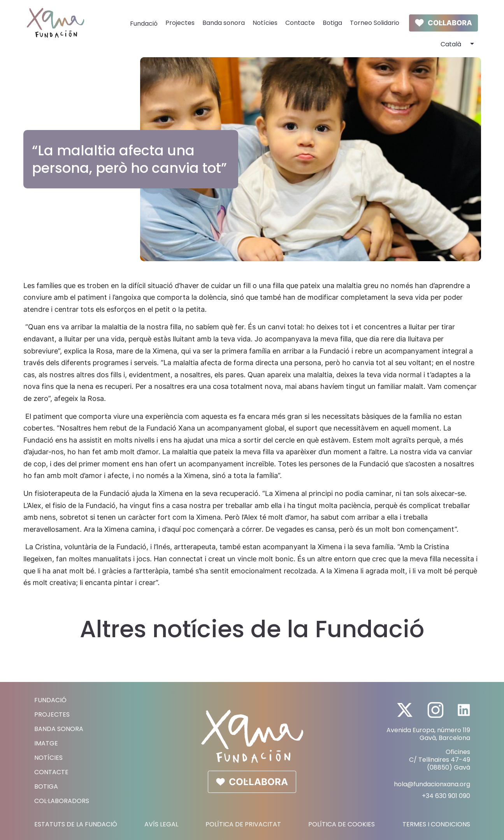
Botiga (332, 23)
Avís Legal (161, 824)
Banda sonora (224, 23)
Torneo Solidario (375, 23)
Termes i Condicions (436, 824)
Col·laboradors (62, 801)
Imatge (46, 743)
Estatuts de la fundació (76, 824)
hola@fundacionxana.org (432, 784)
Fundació (144, 24)
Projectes (180, 23)
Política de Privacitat (243, 824)
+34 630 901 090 (446, 796)
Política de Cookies (342, 824)
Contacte (300, 23)
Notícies (265, 23)
